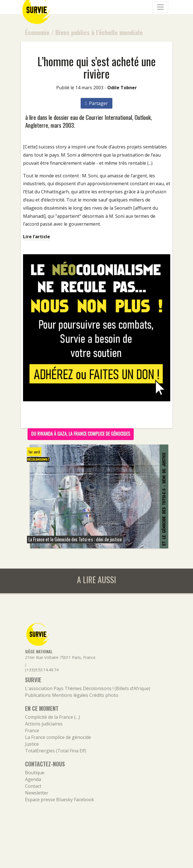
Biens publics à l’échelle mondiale (99, 32)
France (32, 730)
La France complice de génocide (58, 737)
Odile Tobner (122, 88)
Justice (32, 744)
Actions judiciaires (44, 724)
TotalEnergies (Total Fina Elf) (56, 751)
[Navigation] (160, 7)
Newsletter (37, 793)
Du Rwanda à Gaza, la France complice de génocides (81, 434)
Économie (37, 32)
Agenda (33, 779)
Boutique (35, 773)
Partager (97, 103)
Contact (33, 786)
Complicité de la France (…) (53, 717)
